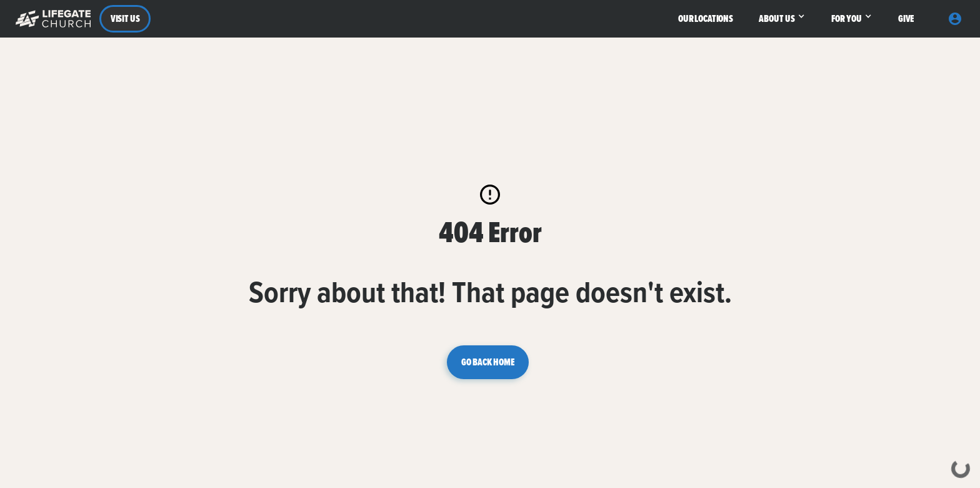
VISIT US (125, 18)
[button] (50, 19)
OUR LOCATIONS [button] (706, 18)
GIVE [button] (906, 18)
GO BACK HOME (488, 362)
